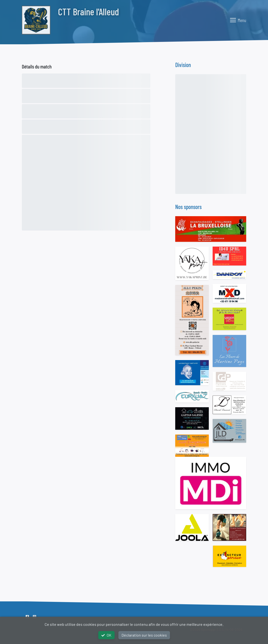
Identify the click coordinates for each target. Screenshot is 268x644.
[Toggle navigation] (238, 20)
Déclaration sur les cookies (144, 635)
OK (106, 635)
